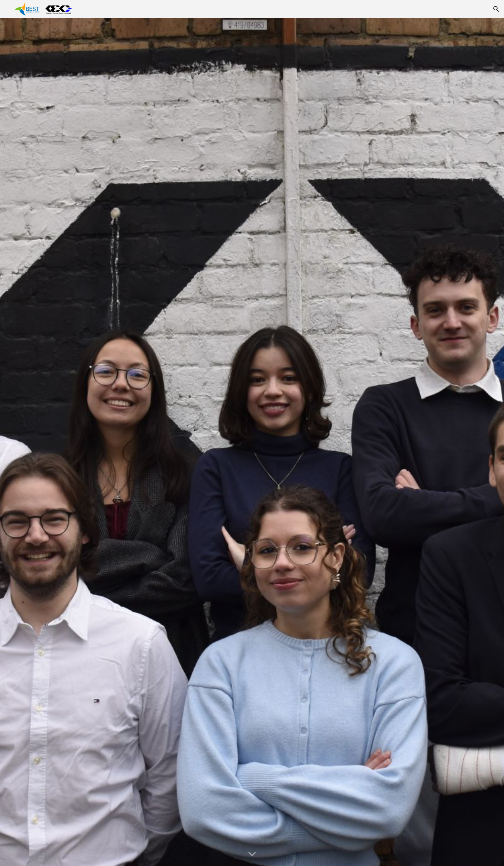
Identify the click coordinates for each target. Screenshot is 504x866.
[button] (496, 9)
